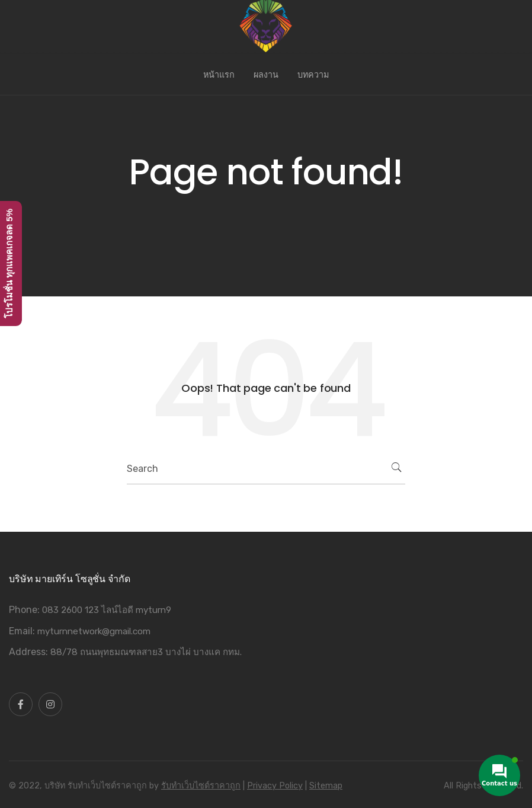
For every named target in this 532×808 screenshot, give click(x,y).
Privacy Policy (275, 786)
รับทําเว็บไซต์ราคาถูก (201, 786)
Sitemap (326, 786)
